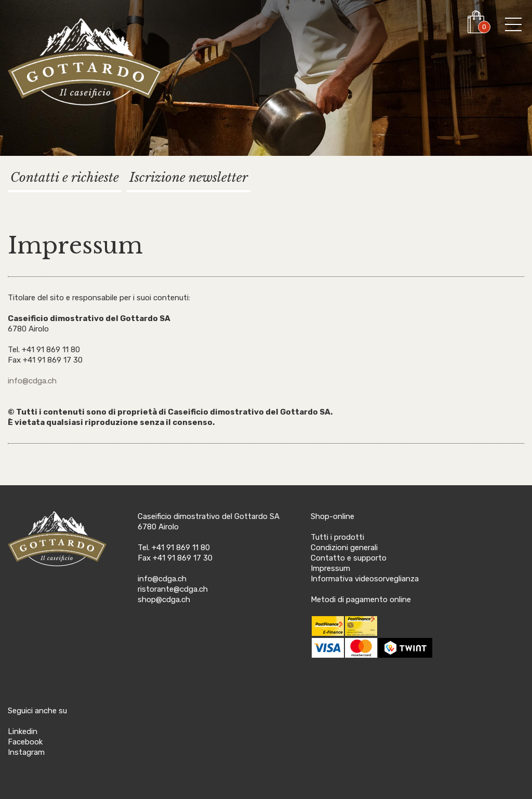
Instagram (26, 752)
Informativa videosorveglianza (365, 579)
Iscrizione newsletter (189, 177)
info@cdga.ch (32, 381)
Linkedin (23, 731)
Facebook (25, 742)
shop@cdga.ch (164, 600)
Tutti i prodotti (337, 537)
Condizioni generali (344, 548)
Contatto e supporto (349, 558)
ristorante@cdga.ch (173, 589)
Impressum (330, 568)
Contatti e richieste (65, 177)
